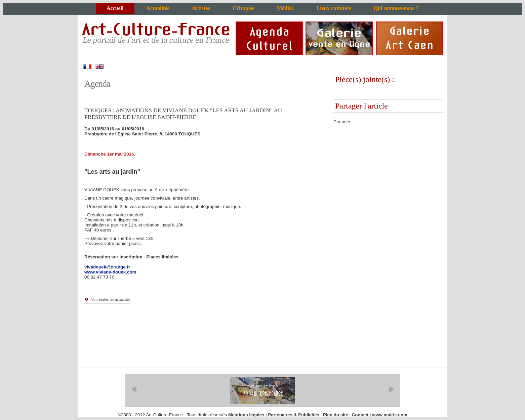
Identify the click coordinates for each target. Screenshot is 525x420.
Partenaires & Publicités (294, 415)
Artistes (201, 8)
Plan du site (336, 415)
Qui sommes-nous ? (396, 8)
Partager (342, 122)
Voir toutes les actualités (111, 299)
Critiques (243, 8)
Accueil (115, 8)
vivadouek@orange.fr (107, 267)
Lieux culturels (334, 8)
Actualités (158, 8)
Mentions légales (246, 415)
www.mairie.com (390, 415)
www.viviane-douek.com (110, 272)
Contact (360, 415)
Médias (285, 8)
